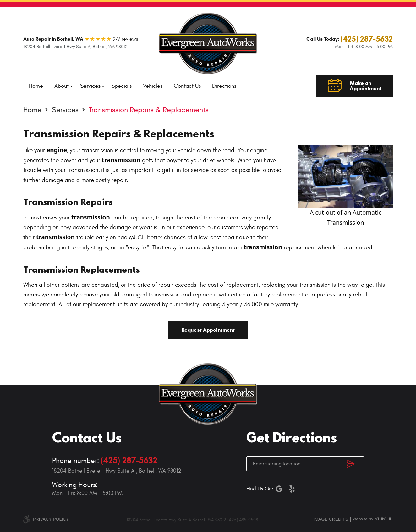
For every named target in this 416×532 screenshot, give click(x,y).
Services (90, 86)
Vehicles (153, 86)
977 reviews (125, 39)
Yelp (292, 489)
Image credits (331, 519)
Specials (122, 86)
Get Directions (355, 464)
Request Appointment (208, 330)
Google (279, 489)
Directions (224, 86)
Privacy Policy (51, 519)
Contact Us (187, 86)
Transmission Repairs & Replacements (149, 110)
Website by (372, 519)
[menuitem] (36, 86)
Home (36, 86)
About (62, 86)
